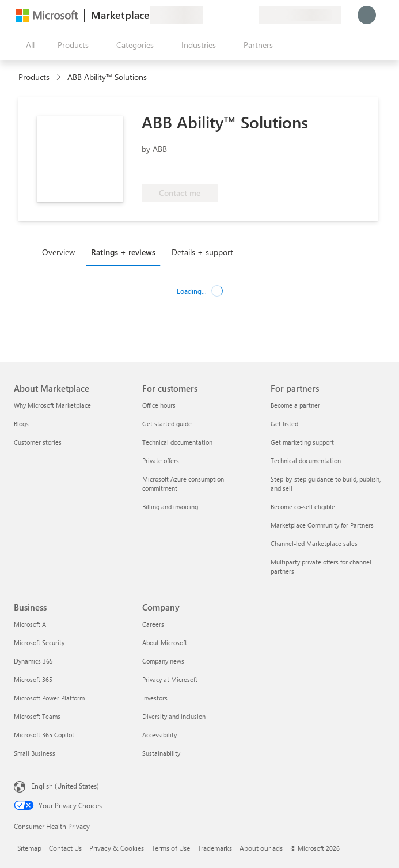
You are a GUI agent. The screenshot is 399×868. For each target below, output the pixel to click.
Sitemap (29, 848)
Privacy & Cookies (117, 848)
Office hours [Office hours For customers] (159, 405)
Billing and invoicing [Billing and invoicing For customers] (170, 507)
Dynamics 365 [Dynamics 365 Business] (33, 661)
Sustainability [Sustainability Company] (161, 753)
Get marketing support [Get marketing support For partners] (302, 442)
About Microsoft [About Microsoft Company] (165, 643)
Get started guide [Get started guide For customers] (167, 424)
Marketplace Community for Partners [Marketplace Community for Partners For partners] (322, 525)
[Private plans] (249, 15)
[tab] (61, 252)
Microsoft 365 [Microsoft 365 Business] (33, 679)
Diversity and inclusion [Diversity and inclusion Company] (174, 716)
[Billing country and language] (300, 15)
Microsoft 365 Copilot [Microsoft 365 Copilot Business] (44, 735)
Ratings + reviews (123, 252)
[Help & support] (222, 15)
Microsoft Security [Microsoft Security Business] (39, 643)
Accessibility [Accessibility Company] (159, 735)
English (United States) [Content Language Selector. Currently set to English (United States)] (65, 786)
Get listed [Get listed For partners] (284, 424)
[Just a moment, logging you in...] (367, 15)
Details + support (202, 252)
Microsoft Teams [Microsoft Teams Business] (37, 716)
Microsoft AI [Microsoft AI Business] (31, 624)
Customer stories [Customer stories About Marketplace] (38, 442)
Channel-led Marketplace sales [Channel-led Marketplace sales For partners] (314, 543)
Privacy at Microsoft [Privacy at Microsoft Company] (170, 679)
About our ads (261, 848)
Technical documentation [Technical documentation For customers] (177, 442)
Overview (58, 252)
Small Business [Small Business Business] (35, 753)
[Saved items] (235, 15)
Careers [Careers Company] (153, 624)
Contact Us (65, 848)
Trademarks (215, 848)
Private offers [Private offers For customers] (161, 460)
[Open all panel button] (28, 45)
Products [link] (34, 77)
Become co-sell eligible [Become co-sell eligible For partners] (303, 507)
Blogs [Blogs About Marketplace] (21, 424)
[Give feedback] (208, 15)
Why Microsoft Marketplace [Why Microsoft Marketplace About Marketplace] (52, 405)
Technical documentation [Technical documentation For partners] (306, 460)
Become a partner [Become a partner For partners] (295, 405)
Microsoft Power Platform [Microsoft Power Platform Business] (49, 698)
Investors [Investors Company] (155, 698)
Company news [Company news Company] (163, 661)
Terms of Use (171, 848)
